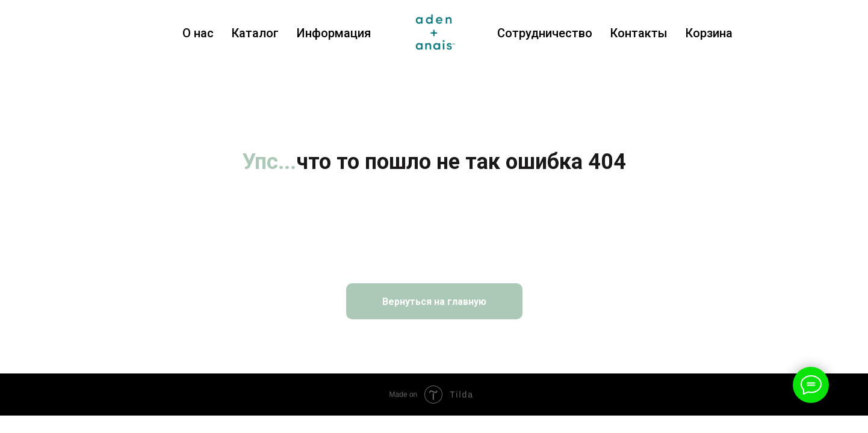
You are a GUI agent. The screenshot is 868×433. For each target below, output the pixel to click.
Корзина (709, 33)
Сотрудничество (545, 33)
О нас (198, 33)
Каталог (255, 33)
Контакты (639, 33)
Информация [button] (334, 33)
